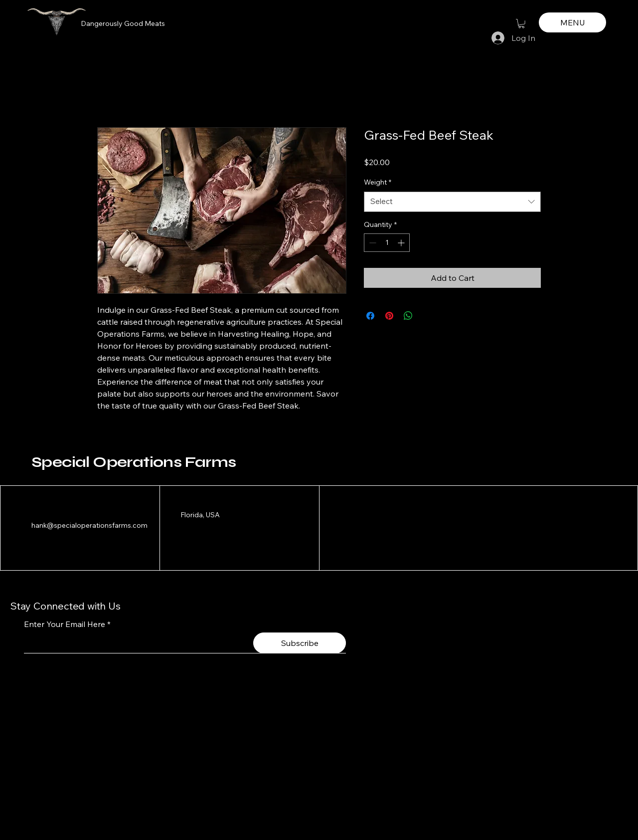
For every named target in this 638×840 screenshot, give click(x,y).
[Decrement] (372, 243)
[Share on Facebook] (370, 316)
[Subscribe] (300, 643)
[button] (521, 23)
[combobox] (452, 202)
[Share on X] (427, 316)
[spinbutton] (387, 243)
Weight (378, 182)
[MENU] (572, 22)
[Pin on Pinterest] (389, 316)
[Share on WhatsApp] (408, 316)
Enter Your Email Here (65, 624)
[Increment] (402, 243)
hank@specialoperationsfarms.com (89, 525)
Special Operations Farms (134, 462)
